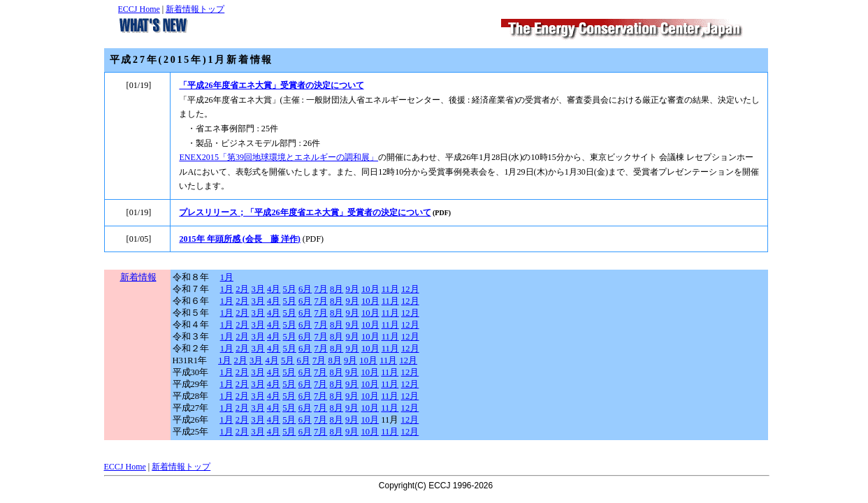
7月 (320, 289)
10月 (370, 289)
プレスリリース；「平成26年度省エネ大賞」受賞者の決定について (305, 212)
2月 (242, 289)
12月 (410, 289)
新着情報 (138, 277)
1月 (227, 277)
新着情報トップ (195, 9)
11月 (390, 289)
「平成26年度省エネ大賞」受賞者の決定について (271, 85)
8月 (337, 289)
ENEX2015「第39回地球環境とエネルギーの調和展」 (279, 157)
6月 (305, 289)
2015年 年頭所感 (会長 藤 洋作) (239, 239)
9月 (352, 289)
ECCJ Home (139, 9)
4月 (274, 289)
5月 (290, 289)
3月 (258, 289)
